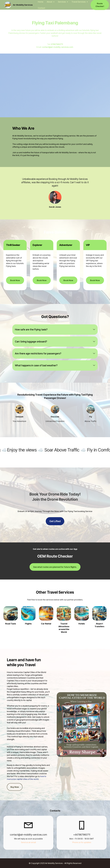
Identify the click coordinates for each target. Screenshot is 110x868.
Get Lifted (55, 521)
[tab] (55, 329)
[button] (55, 329)
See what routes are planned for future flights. (55, 567)
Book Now (15, 280)
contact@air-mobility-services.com (58, 47)
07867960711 (57, 44)
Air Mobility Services (23, 5)
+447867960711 (82, 835)
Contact (41, 8)
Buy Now (15, 787)
